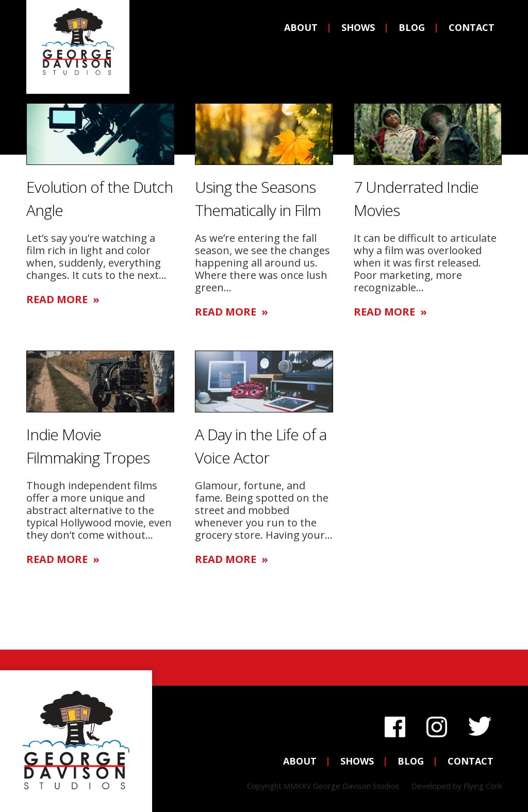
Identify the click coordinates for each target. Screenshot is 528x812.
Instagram (437, 724)
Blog (412, 27)
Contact (472, 27)
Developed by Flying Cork (457, 786)
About (301, 27)
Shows (358, 27)
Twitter (480, 724)
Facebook (395, 724)
